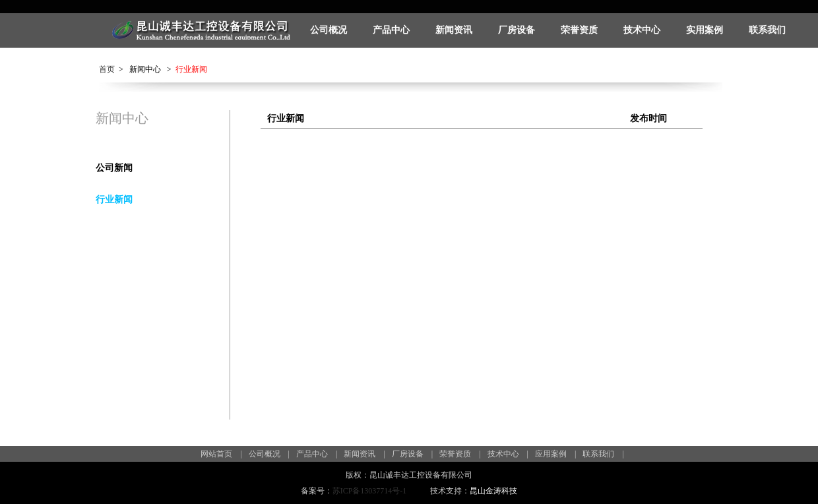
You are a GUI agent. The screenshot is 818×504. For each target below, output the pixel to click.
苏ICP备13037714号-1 (370, 491)
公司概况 (329, 30)
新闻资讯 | (364, 454)
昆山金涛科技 (493, 491)
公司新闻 (114, 168)
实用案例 (705, 30)
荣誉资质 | (460, 454)
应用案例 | (555, 454)
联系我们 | (603, 454)
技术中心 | (508, 454)
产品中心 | (317, 454)
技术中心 (642, 30)
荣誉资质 (579, 30)
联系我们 (767, 30)
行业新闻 (114, 200)
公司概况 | (269, 454)
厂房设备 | (412, 454)
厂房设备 (517, 30)
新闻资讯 (454, 30)
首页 (107, 69)
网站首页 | (221, 454)
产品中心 (391, 30)
